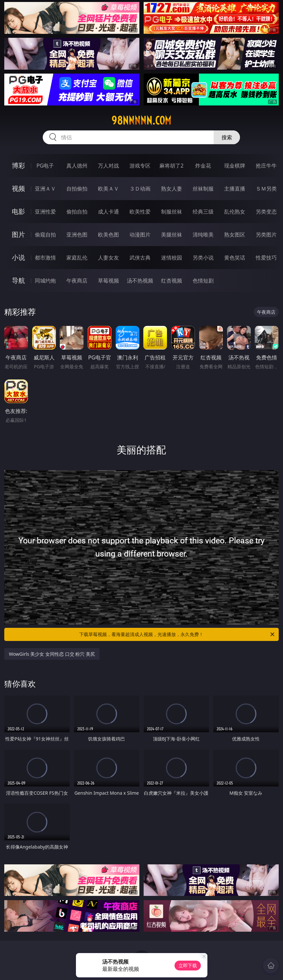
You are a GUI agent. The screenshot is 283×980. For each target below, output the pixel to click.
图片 (18, 234)
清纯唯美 (203, 235)
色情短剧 (203, 281)
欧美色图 (108, 235)
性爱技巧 (266, 258)
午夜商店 (77, 281)
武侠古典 (140, 258)
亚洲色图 (77, 235)
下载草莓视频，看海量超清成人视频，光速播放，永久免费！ (177, 634)
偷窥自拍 (45, 235)
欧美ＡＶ (108, 189)
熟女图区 (235, 235)
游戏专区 (140, 166)
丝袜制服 (203, 189)
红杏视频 (172, 281)
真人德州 (77, 166)
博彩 (18, 165)
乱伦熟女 (235, 212)
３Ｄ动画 (140, 189)
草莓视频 (108, 281)
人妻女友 (108, 258)
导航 (18, 280)
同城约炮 (45, 281)
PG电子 (45, 166)
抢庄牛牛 (266, 166)
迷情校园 (172, 258)
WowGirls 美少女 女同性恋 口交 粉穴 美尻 (52, 654)
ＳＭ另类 (266, 189)
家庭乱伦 (77, 258)
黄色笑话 (235, 258)
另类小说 (203, 258)
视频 (18, 188)
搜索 (227, 137)
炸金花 (203, 166)
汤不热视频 (140, 281)
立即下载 (188, 965)
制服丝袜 (172, 212)
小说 (18, 257)
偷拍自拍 (77, 212)
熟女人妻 (172, 189)
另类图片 (266, 235)
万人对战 (108, 166)
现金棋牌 (235, 166)
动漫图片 (140, 235)
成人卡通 (108, 212)
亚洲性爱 (45, 212)
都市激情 (45, 258)
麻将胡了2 (171, 166)
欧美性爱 (140, 212)
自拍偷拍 (77, 189)
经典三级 (203, 212)
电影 (18, 211)
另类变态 (266, 212)
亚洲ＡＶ (45, 189)
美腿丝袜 (172, 235)
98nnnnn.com (141, 121)
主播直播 (235, 189)
